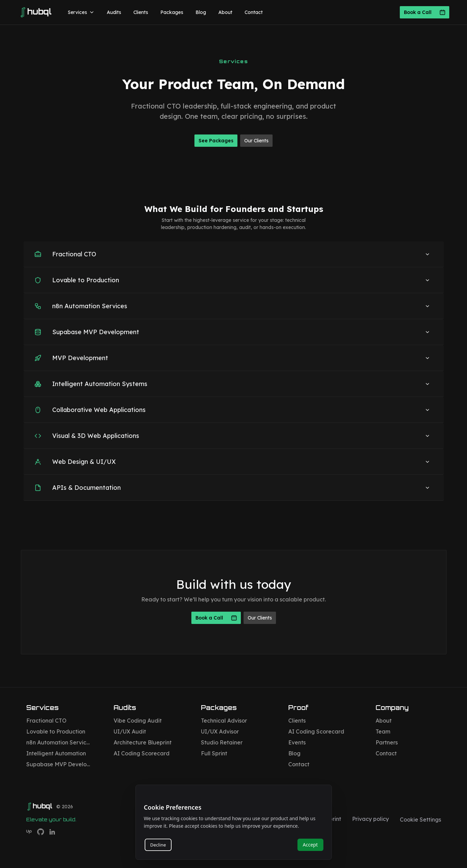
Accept (310, 845)
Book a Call (425, 12)
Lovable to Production (56, 731)
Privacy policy (370, 819)
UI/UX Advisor (220, 731)
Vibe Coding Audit (138, 721)
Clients (141, 12)
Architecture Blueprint (143, 742)
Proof (298, 708)
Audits (114, 12)
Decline (158, 845)
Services (81, 12)
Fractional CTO (46, 721)
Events (297, 742)
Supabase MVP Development (59, 764)
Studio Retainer (222, 742)
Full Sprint (214, 753)
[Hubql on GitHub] (41, 832)
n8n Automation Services (59, 742)
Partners (387, 742)
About (225, 12)
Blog (201, 12)
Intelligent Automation (56, 753)
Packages (172, 12)
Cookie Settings (420, 820)
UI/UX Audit (130, 731)
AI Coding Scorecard (142, 753)
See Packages (216, 141)
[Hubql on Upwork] (29, 832)
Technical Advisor (224, 721)
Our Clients (256, 141)
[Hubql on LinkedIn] (52, 832)
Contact (254, 12)
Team (383, 731)
